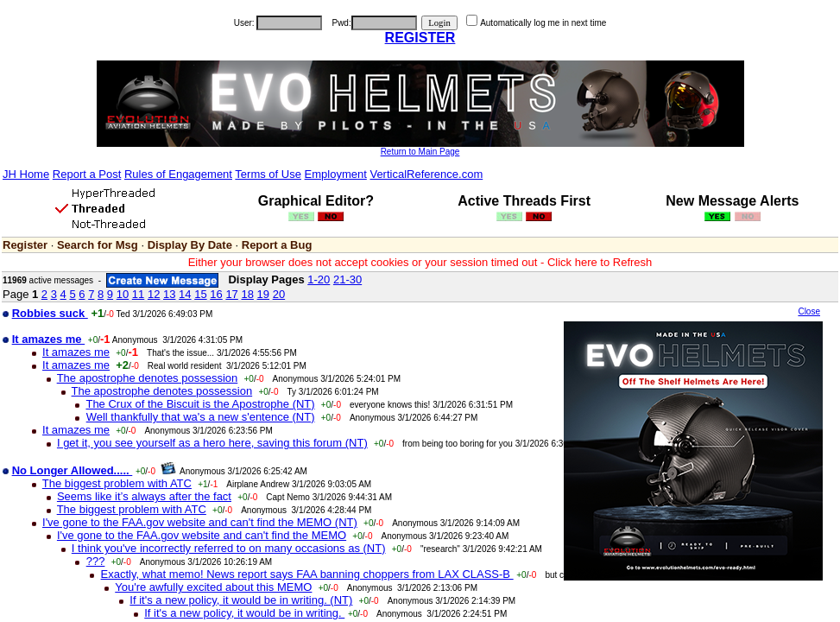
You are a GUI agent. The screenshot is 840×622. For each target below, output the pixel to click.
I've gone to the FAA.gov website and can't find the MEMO (202, 535)
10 (123, 294)
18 (247, 294)
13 (169, 294)
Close (809, 311)
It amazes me (76, 352)
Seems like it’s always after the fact (144, 496)
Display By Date (190, 245)
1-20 (319, 279)
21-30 (347, 279)
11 (138, 294)
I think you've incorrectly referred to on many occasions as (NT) (229, 548)
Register (25, 245)
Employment (336, 174)
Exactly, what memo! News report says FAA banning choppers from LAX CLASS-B (307, 574)
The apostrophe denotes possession (148, 378)
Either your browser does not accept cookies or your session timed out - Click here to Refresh (420, 262)
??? (96, 561)
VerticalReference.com (426, 174)
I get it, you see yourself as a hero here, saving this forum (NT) (212, 443)
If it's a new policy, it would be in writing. (244, 613)
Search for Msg (98, 245)
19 (263, 294)
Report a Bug (277, 245)
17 (231, 294)
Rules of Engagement (178, 174)
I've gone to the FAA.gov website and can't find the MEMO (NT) (200, 522)
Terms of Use (268, 174)
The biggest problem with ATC (117, 483)
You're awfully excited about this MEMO (213, 587)
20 (279, 294)
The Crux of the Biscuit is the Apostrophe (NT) (200, 404)
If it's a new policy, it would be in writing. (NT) (241, 600)
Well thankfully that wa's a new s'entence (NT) (201, 417)
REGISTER (420, 38)
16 (216, 294)
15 (200, 294)
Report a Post (87, 174)
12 (154, 294)
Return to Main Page (420, 152)
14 (185, 294)
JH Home (26, 174)
